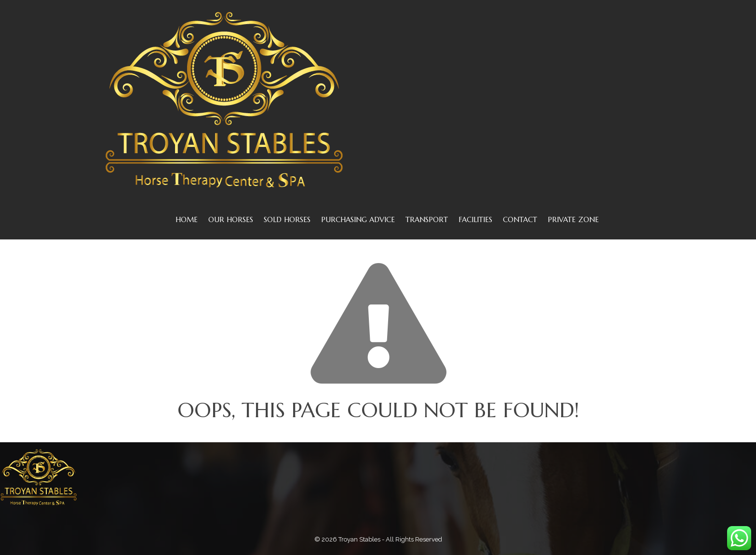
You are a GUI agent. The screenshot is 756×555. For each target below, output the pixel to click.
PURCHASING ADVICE (358, 219)
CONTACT (520, 219)
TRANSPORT (427, 219)
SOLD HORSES (287, 219)
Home (187, 219)
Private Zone (573, 219)
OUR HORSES (231, 219)
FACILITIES (475, 219)
